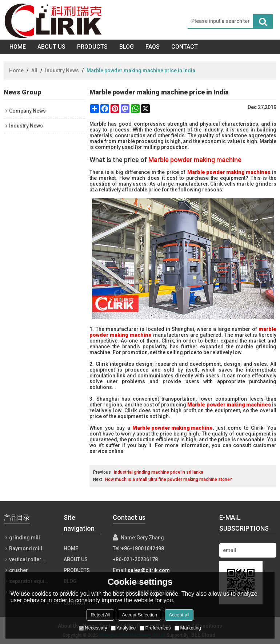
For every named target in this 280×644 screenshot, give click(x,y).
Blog (127, 47)
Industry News (62, 70)
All (34, 70)
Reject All (100, 615)
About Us (51, 47)
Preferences (155, 628)
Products (92, 47)
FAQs (153, 47)
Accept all (179, 615)
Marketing (188, 628)
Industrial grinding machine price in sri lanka (159, 472)
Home (18, 47)
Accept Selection (139, 615)
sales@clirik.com (149, 570)
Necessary (93, 628)
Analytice (123, 628)
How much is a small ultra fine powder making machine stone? (169, 479)
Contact (185, 47)
